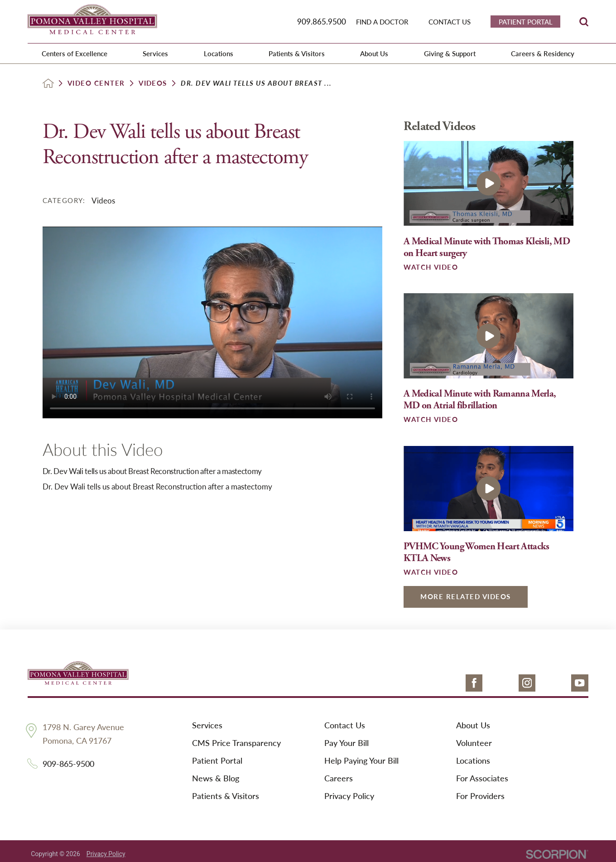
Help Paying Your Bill (361, 761)
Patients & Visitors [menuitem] (297, 53)
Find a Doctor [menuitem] (382, 22)
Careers (339, 778)
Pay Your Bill (346, 743)
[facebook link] (474, 683)
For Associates (482, 778)
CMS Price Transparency (236, 743)
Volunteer (474, 743)
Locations (473, 761)
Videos (153, 83)
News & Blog (216, 778)
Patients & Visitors (226, 796)
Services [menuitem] (155, 53)
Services (207, 725)
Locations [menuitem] (219, 53)
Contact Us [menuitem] (450, 22)
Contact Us (345, 725)
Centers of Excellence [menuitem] (75, 53)
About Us (473, 725)
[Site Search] (584, 22)
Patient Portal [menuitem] (526, 22)
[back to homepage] (48, 83)
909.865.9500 (322, 21)
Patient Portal (217, 761)
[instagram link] (527, 683)
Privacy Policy (349, 796)
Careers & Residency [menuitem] (543, 53)
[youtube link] (580, 683)
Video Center (96, 83)
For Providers (480, 796)
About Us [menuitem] (374, 53)
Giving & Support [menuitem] (450, 53)
